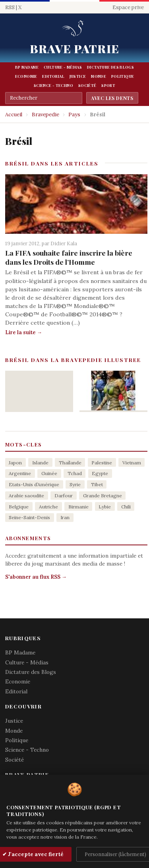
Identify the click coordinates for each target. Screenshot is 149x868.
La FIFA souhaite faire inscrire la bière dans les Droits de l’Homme (69, 257)
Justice (78, 76)
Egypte (100, 473)
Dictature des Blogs (110, 67)
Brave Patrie (74, 48)
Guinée (49, 473)
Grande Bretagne (103, 496)
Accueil (14, 115)
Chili (126, 507)
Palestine (102, 463)
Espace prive (128, 7)
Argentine (20, 473)
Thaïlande (70, 463)
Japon (15, 463)
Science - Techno (53, 85)
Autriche (48, 507)
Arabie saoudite (26, 496)
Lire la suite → (24, 332)
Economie (26, 76)
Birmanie (78, 507)
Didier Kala (64, 243)
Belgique (19, 507)
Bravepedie (45, 115)
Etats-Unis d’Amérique (34, 484)
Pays (74, 115)
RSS (10, 7)
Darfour (64, 496)
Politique (123, 76)
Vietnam (132, 463)
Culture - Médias (63, 67)
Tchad (75, 473)
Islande (40, 463)
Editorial (53, 76)
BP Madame (27, 67)
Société (87, 85)
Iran (65, 517)
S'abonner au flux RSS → (36, 577)
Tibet (97, 484)
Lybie (105, 507)
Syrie (75, 484)
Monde (99, 76)
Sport (108, 85)
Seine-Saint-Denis (29, 517)
